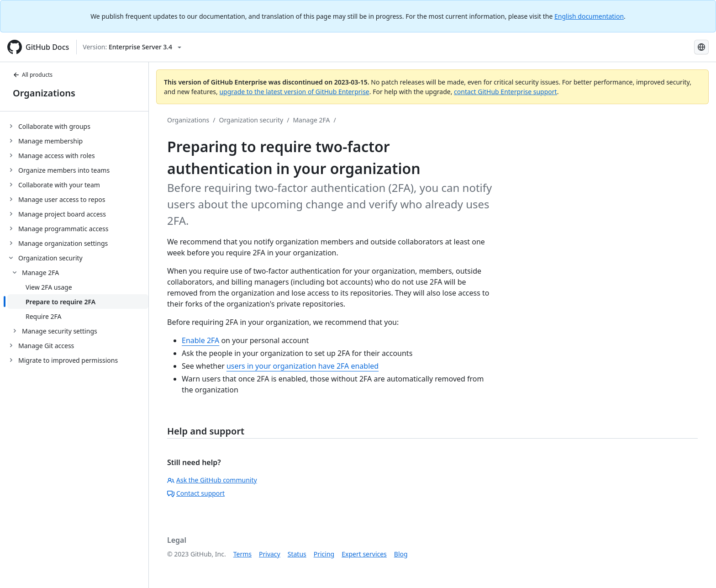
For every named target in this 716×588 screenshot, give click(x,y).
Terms (242, 554)
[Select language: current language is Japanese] (701, 47)
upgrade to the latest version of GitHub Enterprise (294, 92)
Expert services (364, 554)
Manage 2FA (311, 120)
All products (33, 75)
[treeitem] (78, 126)
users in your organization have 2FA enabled (303, 366)
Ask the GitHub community (212, 480)
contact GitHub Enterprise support (505, 92)
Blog (401, 554)
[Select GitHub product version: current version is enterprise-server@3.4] (132, 47)
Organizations (44, 93)
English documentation (589, 16)
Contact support (196, 493)
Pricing (324, 554)
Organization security (251, 120)
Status (297, 554)
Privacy (270, 554)
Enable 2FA (200, 340)
